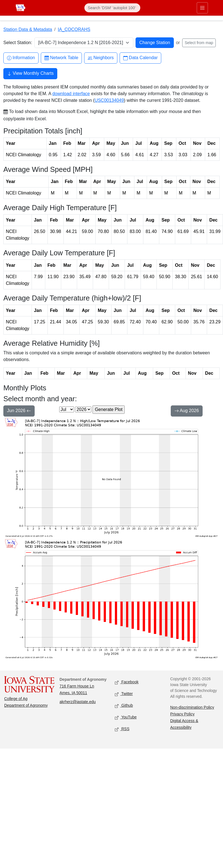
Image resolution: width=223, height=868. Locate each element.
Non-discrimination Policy (192, 707)
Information (21, 58)
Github (124, 706)
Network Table (61, 58)
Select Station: (18, 43)
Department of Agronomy (26, 705)
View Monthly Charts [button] (30, 74)
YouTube (126, 717)
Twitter (124, 694)
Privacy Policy (182, 714)
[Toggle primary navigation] (202, 8)
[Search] (112, 8)
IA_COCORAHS (74, 29)
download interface (71, 94)
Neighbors (101, 58)
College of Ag (16, 699)
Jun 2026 (19, 411)
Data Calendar (140, 58)
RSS (122, 729)
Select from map (199, 43)
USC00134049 (109, 100)
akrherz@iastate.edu (78, 702)
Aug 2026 (187, 411)
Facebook (127, 682)
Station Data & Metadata (28, 29)
